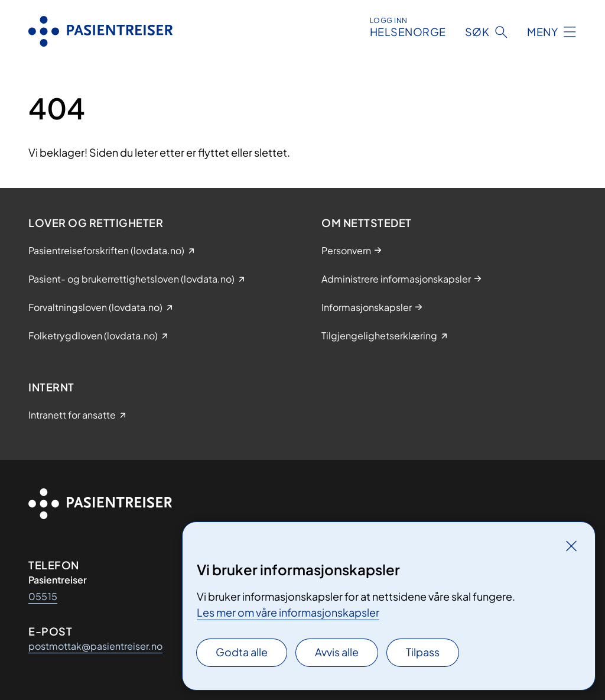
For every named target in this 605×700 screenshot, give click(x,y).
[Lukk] (571, 546)
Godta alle (242, 652)
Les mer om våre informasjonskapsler (288, 612)
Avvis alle (337, 652)
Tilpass (423, 652)
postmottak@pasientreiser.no (95, 646)
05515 (43, 596)
